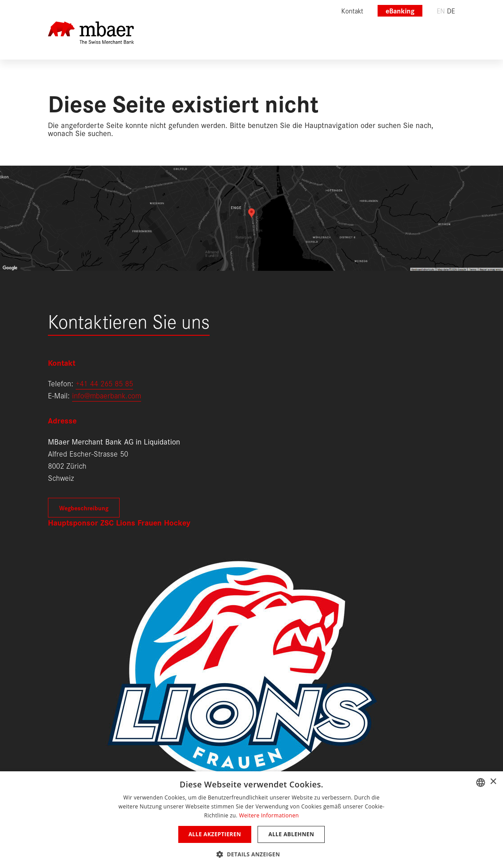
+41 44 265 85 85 (104, 383)
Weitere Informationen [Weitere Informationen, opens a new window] (269, 815)
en (441, 11)
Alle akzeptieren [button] (215, 834)
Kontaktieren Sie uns (129, 320)
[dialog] (251, 820)
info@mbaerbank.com (107, 395)
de (451, 11)
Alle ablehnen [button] (291, 834)
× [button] (493, 782)
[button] (251, 853)
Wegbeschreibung (84, 508)
